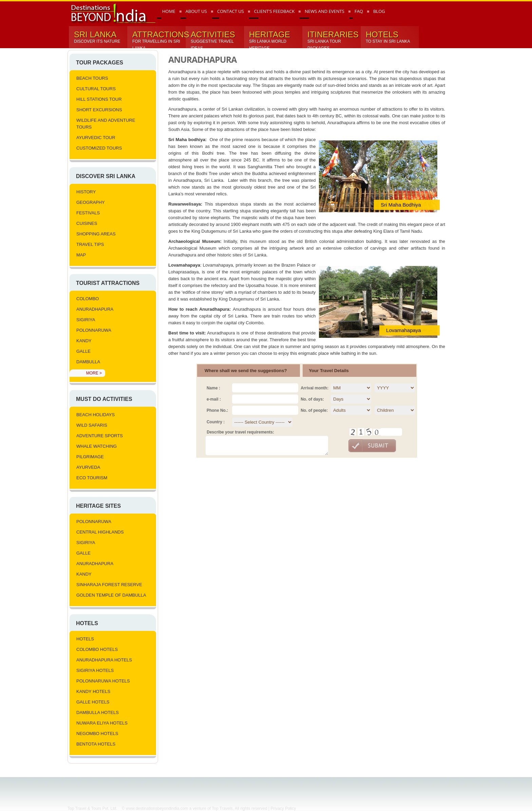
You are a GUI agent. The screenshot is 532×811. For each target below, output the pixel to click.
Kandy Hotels (93, 691)
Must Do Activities (104, 399)
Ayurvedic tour (96, 138)
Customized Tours (99, 148)
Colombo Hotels (97, 649)
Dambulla (88, 362)
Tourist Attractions (108, 283)
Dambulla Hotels (98, 712)
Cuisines (87, 223)
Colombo (88, 299)
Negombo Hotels (97, 733)
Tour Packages (100, 63)
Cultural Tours (96, 89)
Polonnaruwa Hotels (103, 681)
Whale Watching (97, 446)
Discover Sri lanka (106, 176)
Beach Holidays (96, 415)
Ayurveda (88, 467)
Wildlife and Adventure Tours (106, 124)
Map (81, 255)
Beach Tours (92, 78)
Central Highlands (100, 532)
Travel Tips (90, 244)
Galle (83, 351)
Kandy (84, 341)
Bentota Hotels (96, 744)
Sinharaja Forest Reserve (109, 585)
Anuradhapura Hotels (104, 660)
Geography (91, 202)
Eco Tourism (92, 478)
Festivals (88, 213)
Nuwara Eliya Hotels (102, 723)
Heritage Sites (98, 506)
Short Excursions (99, 110)
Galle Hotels (93, 702)
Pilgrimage (90, 457)
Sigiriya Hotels (95, 670)
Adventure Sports (100, 436)
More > (94, 373)
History (86, 192)
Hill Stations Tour (99, 99)
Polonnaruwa (94, 330)
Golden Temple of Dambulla (111, 595)
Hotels (87, 623)
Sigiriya (86, 320)
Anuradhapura (95, 309)
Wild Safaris (92, 425)
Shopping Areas (96, 234)
